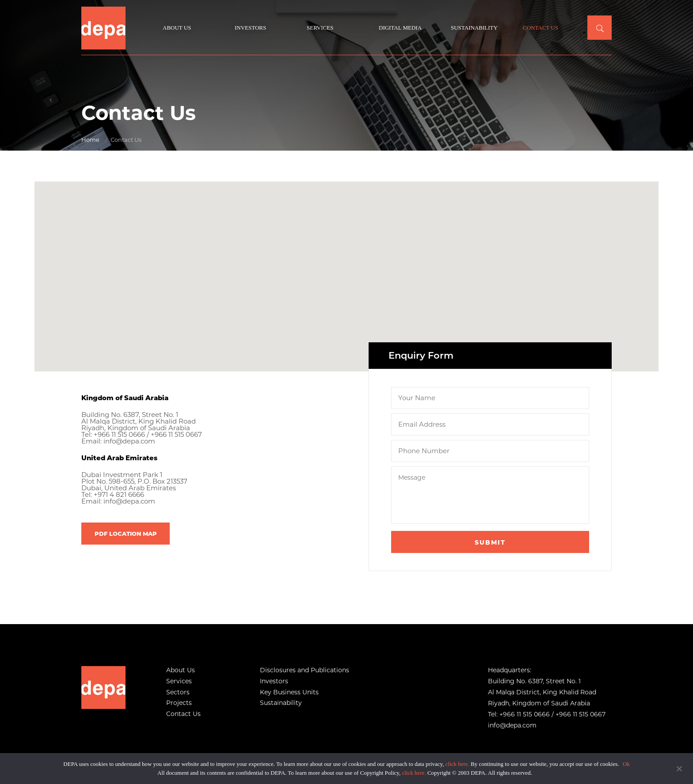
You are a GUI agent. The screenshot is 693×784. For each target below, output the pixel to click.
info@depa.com (129, 441)
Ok (626, 764)
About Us (177, 28)
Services (320, 28)
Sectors (178, 692)
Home (90, 140)
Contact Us (541, 28)
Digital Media (400, 28)
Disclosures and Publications (305, 670)
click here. (457, 764)
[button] (346, 268)
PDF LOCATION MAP (126, 533)
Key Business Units (289, 692)
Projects (179, 703)
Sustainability (474, 28)
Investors (250, 28)
